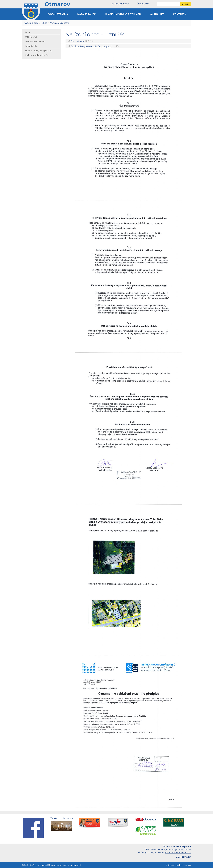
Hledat (185, 4)
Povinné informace (120, 4)
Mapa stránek (87, 14)
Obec (44, 23)
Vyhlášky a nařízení (59, 23)
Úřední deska (143, 4)
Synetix (187, 865)
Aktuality (157, 14)
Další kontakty (183, 857)
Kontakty (180, 14)
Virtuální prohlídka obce (62, 825)
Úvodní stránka (57, 14)
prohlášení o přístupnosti (69, 865)
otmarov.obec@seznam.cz (178, 852)
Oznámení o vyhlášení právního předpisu (91, 46)
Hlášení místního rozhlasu (123, 14)
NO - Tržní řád (78, 41)
